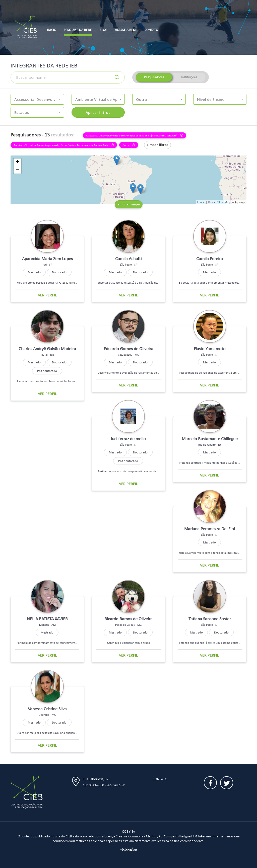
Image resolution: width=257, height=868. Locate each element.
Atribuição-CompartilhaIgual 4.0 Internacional (183, 836)
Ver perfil (47, 295)
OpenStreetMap (220, 202)
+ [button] (17, 162)
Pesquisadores (154, 77)
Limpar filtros (157, 145)
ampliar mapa (129, 204)
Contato (160, 779)
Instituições (189, 77)
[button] (37, 99)
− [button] (17, 170)
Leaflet (201, 202)
